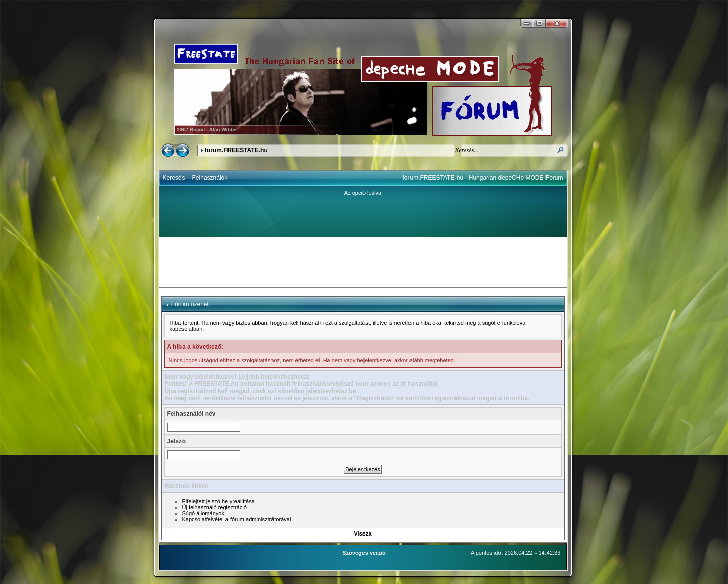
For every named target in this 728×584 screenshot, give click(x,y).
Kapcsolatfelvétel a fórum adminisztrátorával (237, 519)
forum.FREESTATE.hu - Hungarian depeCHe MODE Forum (483, 178)
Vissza (362, 533)
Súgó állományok (203, 513)
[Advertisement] (363, 262)
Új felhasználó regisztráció (214, 507)
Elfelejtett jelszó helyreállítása (218, 501)
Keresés (174, 178)
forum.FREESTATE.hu (236, 150)
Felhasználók (210, 178)
